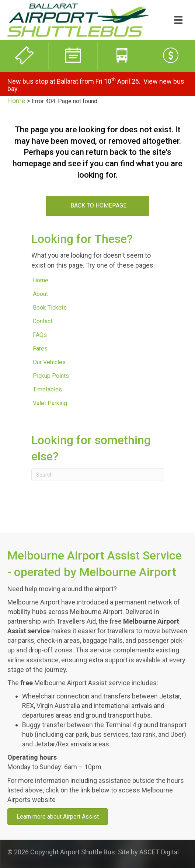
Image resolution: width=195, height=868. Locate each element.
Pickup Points (51, 376)
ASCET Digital (159, 852)
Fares (40, 348)
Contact (43, 321)
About (40, 294)
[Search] (98, 475)
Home (16, 101)
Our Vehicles (49, 362)
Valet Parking (50, 403)
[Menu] (178, 20)
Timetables (47, 389)
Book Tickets (50, 308)
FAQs (40, 335)
